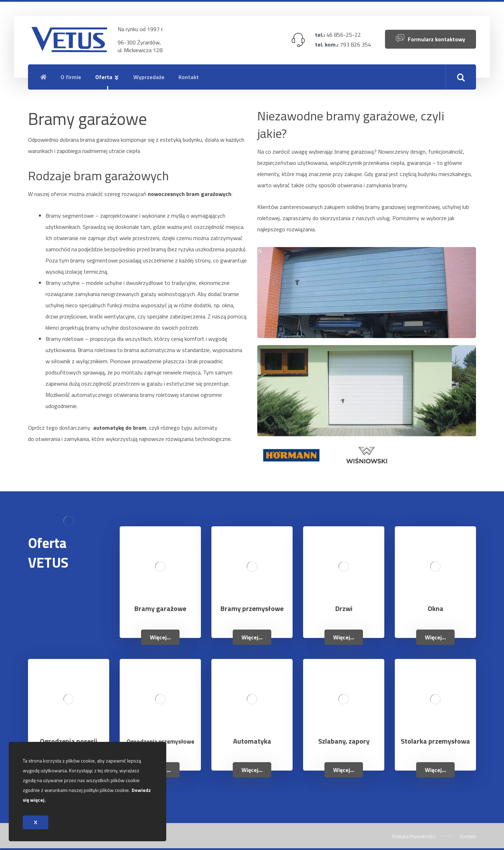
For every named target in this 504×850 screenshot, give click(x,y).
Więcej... (160, 637)
